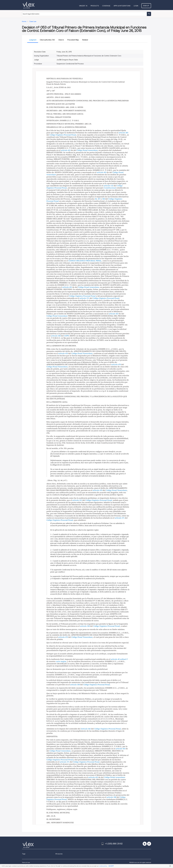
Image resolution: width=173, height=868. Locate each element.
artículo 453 (66, 150)
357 (99, 199)
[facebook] (149, 844)
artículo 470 (63, 353)
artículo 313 (77, 500)
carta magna (61, 661)
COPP (66, 336)
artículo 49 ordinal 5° (119, 659)
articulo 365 (123, 133)
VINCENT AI (84, 6)
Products (95, 6)
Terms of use (26, 862)
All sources (59, 854)
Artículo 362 (86, 729)
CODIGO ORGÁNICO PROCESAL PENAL (85, 261)
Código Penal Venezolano (82, 353)
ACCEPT (111, 866)
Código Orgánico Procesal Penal (63, 135)
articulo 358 (56, 336)
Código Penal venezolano (87, 150)
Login (137, 6)
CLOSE (170, 866)
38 (96, 199)
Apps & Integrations (123, 6)
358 (103, 199)
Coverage (107, 6)
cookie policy (103, 866)
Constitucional (110, 188)
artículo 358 (85, 626)
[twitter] (145, 844)
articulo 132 (108, 186)
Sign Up (147, 6)
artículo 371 (84, 298)
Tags (24, 854)
